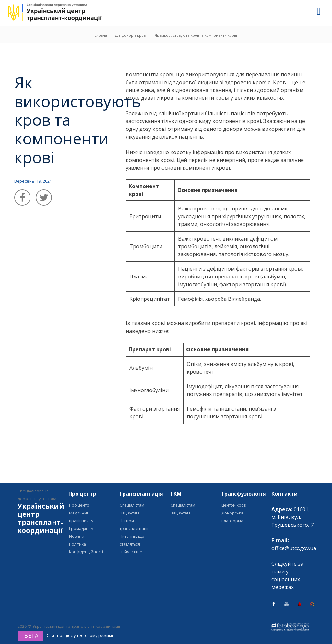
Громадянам (81, 529)
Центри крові (234, 505)
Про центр (79, 505)
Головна (100, 35)
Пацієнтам (129, 513)
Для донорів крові (131, 35)
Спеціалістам (132, 505)
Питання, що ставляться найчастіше (132, 544)
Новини (77, 536)
